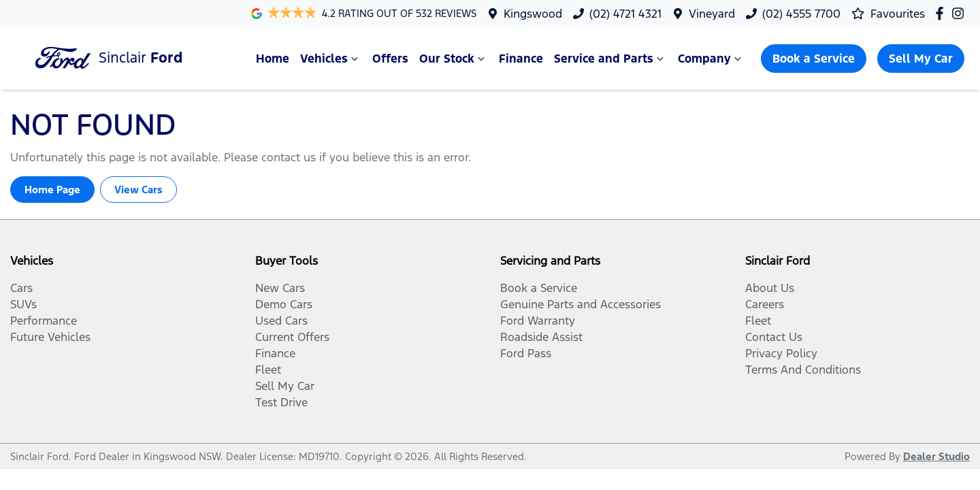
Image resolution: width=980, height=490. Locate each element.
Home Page (52, 190)
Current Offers (292, 337)
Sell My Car (921, 59)
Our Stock (454, 59)
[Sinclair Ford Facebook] (942, 13)
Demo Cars (284, 304)
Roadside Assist (541, 337)
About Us (770, 288)
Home (273, 59)
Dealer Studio (936, 456)
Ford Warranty (538, 321)
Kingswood (533, 14)
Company (711, 59)
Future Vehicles (50, 337)
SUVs (23, 304)
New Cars (280, 288)
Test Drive (281, 402)
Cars (21, 288)
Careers (765, 304)
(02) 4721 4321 (625, 14)
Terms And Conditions (803, 370)
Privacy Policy (781, 353)
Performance (44, 321)
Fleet (268, 370)
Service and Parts (610, 59)
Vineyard (712, 14)
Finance (521, 59)
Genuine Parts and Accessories (581, 304)
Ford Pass (526, 353)
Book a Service (814, 59)
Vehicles (331, 59)
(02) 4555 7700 (801, 14)
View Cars (138, 190)
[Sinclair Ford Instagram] (961, 13)
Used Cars (281, 321)
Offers (390, 59)
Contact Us (774, 337)
